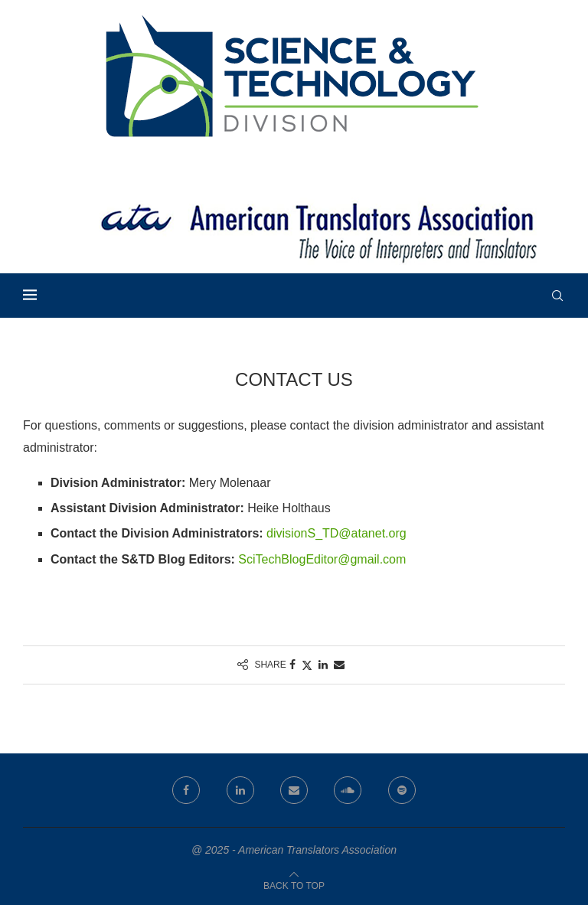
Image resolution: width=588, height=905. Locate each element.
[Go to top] (294, 885)
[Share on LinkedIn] (323, 665)
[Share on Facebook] (292, 665)
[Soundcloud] (348, 790)
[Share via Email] (339, 665)
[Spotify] (402, 790)
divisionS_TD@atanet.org (336, 533)
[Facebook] (186, 790)
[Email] (294, 790)
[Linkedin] (240, 790)
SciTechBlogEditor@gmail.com (322, 559)
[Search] (557, 296)
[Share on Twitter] (307, 665)
